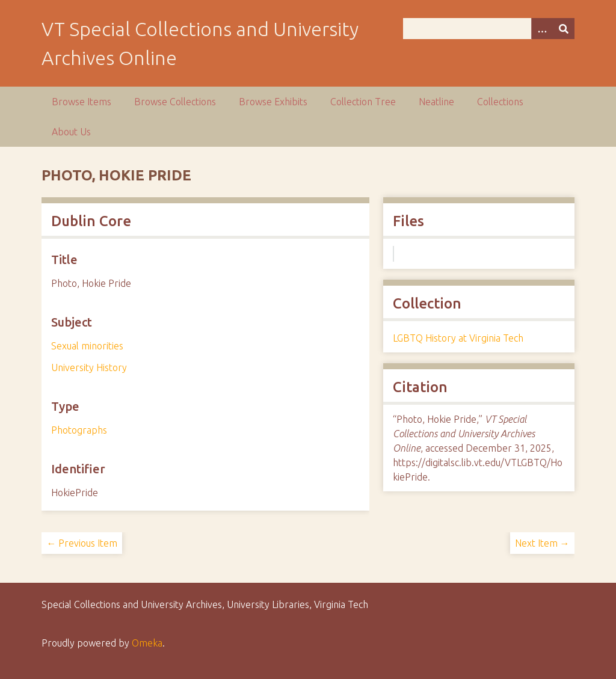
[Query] (489, 29)
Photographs (79, 430)
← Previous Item (82, 543)
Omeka (147, 643)
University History (89, 367)
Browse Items (82, 102)
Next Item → (542, 543)
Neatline (436, 102)
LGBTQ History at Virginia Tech (458, 338)
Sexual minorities (87, 346)
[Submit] (564, 29)
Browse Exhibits (273, 102)
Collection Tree (363, 102)
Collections (500, 102)
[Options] (542, 29)
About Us (71, 132)
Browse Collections (175, 102)
